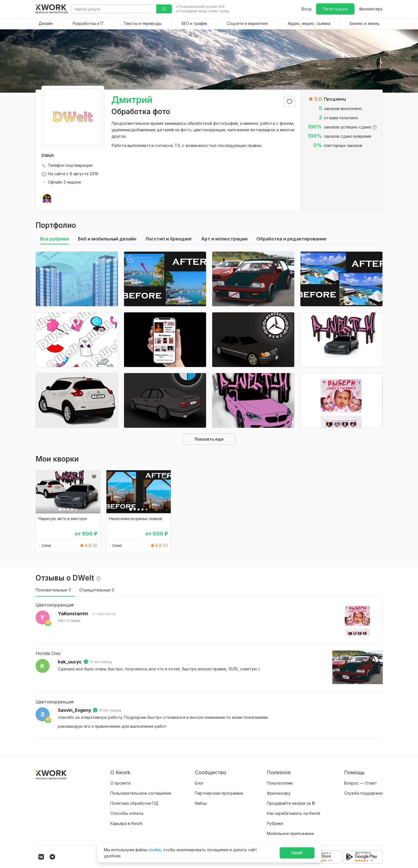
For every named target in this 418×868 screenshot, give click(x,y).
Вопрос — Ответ (360, 783)
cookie (155, 850)
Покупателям (280, 783)
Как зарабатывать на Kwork (294, 813)
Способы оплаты (127, 813)
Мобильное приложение (290, 833)
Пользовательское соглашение (141, 793)
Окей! (297, 853)
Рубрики (275, 823)
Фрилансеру (371, 9)
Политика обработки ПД (134, 803)
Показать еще (209, 439)
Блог (199, 783)
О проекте (120, 783)
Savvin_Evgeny (74, 710)
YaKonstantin (73, 614)
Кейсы (201, 803)
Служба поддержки (363, 793)
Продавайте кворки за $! (291, 803)
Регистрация (335, 9)
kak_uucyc (70, 662)
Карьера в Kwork (126, 823)
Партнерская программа (219, 793)
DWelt (46, 546)
